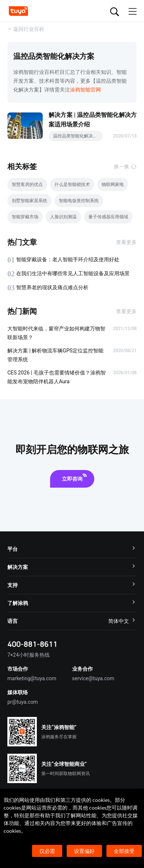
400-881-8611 (32, 644)
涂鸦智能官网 (85, 90)
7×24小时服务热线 (29, 655)
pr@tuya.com (23, 702)
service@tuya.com (93, 678)
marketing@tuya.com (32, 678)
